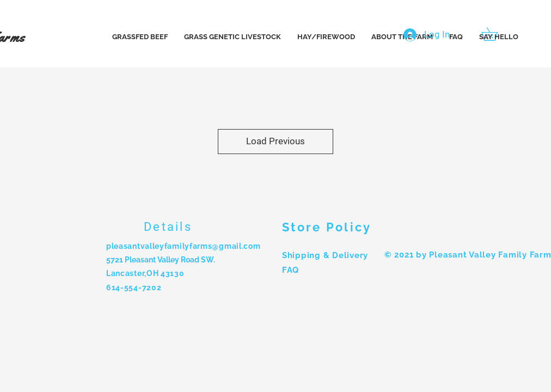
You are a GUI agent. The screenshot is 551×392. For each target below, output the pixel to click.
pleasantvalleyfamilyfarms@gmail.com (183, 246)
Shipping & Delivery (325, 255)
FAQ (290, 270)
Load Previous (275, 141)
